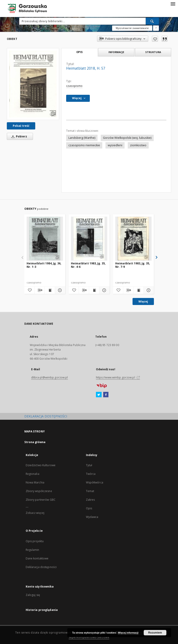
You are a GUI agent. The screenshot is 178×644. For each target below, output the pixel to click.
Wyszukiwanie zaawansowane (132, 28)
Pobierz (18, 136)
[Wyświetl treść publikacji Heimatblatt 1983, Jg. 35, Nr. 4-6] (94, 290)
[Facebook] (106, 395)
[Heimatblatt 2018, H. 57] (33, 84)
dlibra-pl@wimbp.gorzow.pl (50, 377)
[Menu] (173, 4)
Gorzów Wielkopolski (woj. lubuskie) (127, 138)
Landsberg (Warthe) (82, 138)
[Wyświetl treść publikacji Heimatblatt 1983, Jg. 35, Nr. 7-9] (138, 290)
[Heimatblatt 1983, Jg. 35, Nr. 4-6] (89, 239)
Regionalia (33, 474)
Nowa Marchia (35, 482)
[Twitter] (99, 395)
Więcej (143, 301)
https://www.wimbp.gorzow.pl (118, 377)
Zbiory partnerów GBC (41, 500)
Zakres (90, 500)
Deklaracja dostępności (41, 567)
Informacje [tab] (116, 52)
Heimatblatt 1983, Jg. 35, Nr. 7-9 (133, 265)
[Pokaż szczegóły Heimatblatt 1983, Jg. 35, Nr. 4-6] (104, 290)
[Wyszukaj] (152, 21)
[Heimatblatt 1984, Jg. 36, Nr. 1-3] (45, 239)
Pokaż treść (21, 126)
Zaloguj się (33, 595)
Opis (89, 508)
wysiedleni (115, 145)
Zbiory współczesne (39, 491)
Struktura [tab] (153, 52)
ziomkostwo (138, 145)
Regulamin (33, 550)
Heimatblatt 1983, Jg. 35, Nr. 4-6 (88, 265)
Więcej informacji (128, 633)
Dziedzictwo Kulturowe (41, 465)
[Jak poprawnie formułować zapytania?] (156, 28)
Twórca (91, 474)
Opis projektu (35, 541)
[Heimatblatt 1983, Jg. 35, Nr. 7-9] (133, 239)
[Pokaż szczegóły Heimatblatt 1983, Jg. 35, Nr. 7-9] (148, 290)
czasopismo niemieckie (84, 145)
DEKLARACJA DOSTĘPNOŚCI (46, 416)
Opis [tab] (79, 52)
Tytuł (89, 465)
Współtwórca (95, 482)
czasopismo (74, 86)
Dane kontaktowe (37, 558)
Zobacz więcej (35, 513)
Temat (90, 491)
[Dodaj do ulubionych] (155, 39)
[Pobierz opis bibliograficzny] (40, 290)
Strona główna (35, 442)
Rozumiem (155, 633)
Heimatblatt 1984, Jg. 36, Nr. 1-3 (44, 265)
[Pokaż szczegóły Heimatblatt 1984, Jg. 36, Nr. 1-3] (59, 290)
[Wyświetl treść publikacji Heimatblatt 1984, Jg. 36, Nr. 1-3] (50, 290)
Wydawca (92, 517)
